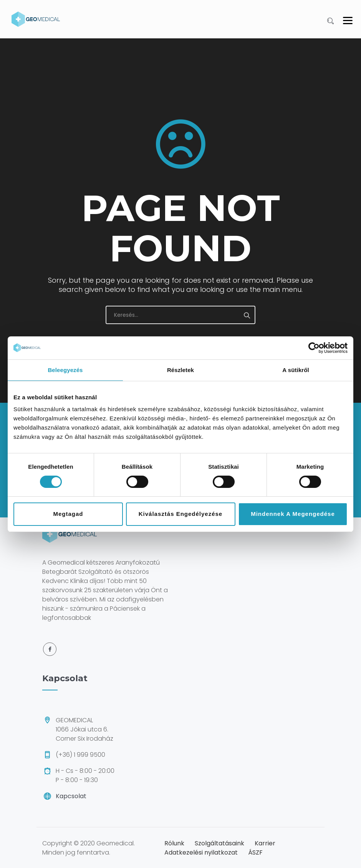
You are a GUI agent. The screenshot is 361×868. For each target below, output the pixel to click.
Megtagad (68, 514)
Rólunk (174, 843)
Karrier (265, 843)
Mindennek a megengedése (293, 514)
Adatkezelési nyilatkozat (201, 852)
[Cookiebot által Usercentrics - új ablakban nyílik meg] (314, 348)
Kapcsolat (71, 796)
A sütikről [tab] (296, 370)
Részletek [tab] (180, 370)
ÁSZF (255, 852)
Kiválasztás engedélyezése (180, 514)
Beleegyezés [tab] (65, 370)
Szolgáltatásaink (219, 843)
